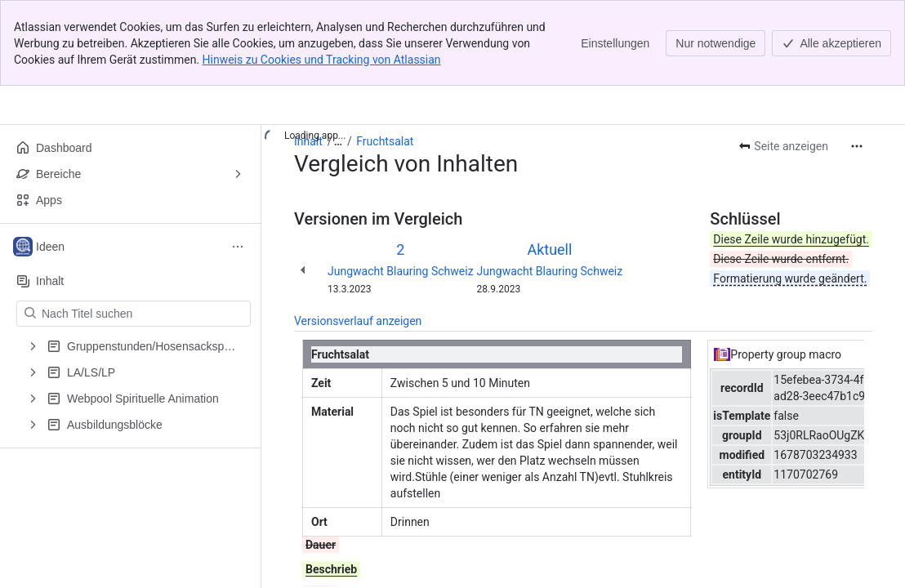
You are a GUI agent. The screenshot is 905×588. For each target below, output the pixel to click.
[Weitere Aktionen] (857, 146)
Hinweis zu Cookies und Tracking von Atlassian (322, 60)
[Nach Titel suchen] (143, 314)
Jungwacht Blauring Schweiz (401, 271)
